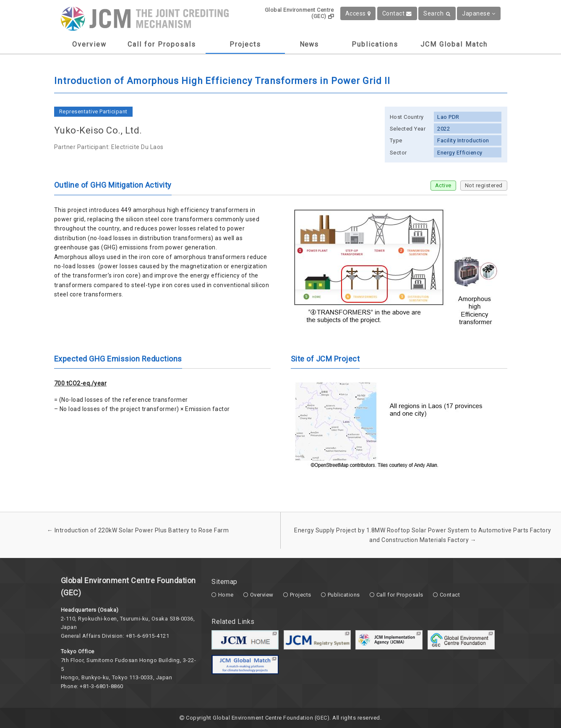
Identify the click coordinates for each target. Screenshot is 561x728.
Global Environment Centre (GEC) (299, 13)
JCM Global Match (454, 44)
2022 (444, 129)
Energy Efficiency (460, 153)
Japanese (479, 13)
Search (437, 13)
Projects (245, 44)
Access (358, 13)
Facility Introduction (463, 140)
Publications (375, 44)
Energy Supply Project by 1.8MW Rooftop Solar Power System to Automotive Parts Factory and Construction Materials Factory (423, 535)
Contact (397, 13)
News (309, 44)
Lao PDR (448, 117)
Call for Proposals (162, 44)
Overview (89, 44)
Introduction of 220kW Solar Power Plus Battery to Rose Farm (138, 530)
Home (226, 595)
